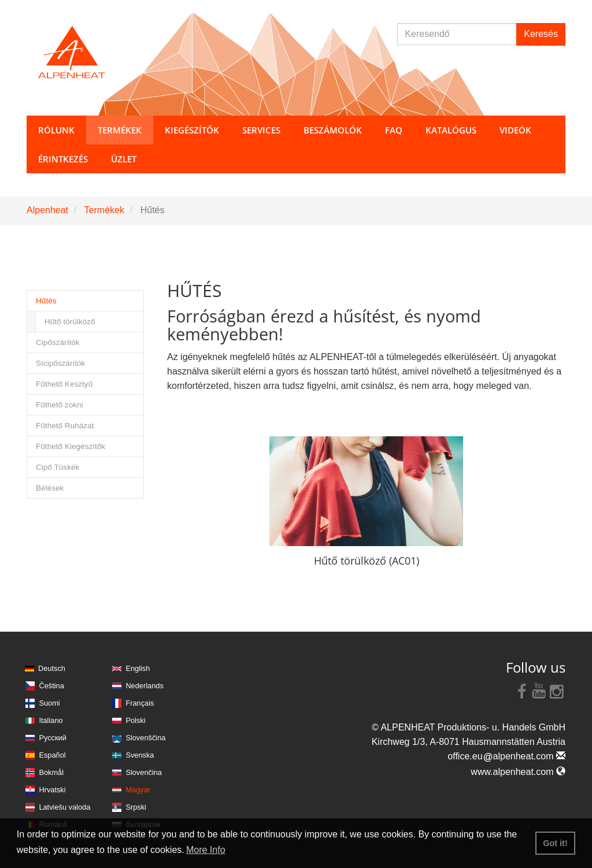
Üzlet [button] (124, 159)
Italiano (51, 720)
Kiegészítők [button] (192, 130)
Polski (135, 720)
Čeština (51, 686)
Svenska (140, 755)
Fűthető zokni (60, 405)
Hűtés (46, 301)
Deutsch (52, 668)
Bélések (50, 488)
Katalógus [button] (451, 130)
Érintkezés (63, 159)
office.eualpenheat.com (506, 756)
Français (140, 703)
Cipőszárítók (58, 342)
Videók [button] (515, 130)
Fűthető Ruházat (65, 426)
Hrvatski (52, 790)
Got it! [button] (555, 843)
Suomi (49, 703)
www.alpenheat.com (518, 772)
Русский (52, 738)
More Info (206, 850)
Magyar (138, 790)
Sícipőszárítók (60, 363)
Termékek (104, 210)
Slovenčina (144, 772)
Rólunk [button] (56, 130)
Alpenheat (47, 210)
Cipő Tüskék (58, 467)
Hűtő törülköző (70, 322)
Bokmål (51, 772)
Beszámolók (333, 130)
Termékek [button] (120, 130)
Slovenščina (145, 738)
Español (52, 755)
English (138, 668)
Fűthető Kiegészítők (71, 446)
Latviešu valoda (64, 807)
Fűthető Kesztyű (64, 384)
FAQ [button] (394, 130)
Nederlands (144, 686)
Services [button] (261, 130)
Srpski (136, 807)
